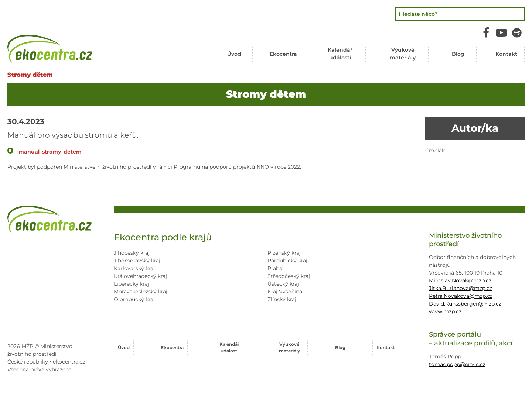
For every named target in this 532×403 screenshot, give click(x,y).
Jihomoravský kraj (137, 261)
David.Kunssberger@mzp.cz (465, 304)
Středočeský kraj (289, 276)
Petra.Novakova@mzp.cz (461, 296)
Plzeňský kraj (284, 253)
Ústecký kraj (283, 284)
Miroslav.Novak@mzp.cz (460, 280)
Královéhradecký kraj (140, 276)
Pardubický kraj (287, 261)
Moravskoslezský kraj (141, 292)
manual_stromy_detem (50, 152)
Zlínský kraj (282, 299)
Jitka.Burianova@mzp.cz (461, 288)
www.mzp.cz (445, 311)
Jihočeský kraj (132, 253)
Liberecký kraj (132, 284)
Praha (275, 268)
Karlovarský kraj (134, 268)
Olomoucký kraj (134, 299)
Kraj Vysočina (285, 292)
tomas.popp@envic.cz (457, 364)
